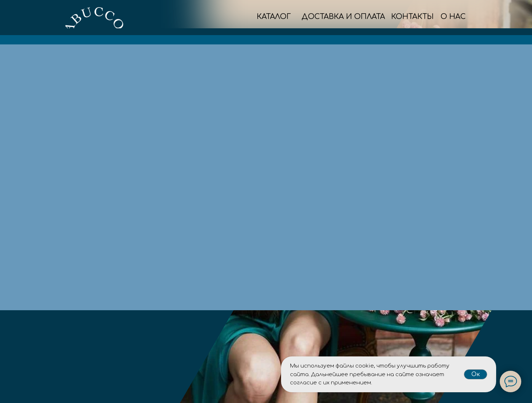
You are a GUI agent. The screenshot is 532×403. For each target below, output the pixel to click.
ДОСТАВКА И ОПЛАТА (343, 17)
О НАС (453, 17)
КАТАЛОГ (274, 17)
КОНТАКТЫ (412, 17)
